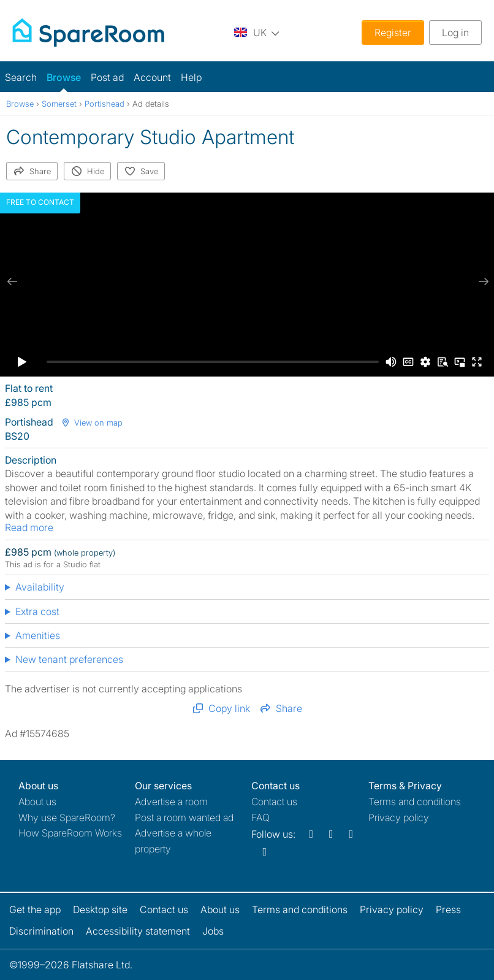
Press (448, 909)
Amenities (38, 635)
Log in (455, 33)
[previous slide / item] (12, 281)
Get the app (35, 909)
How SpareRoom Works (70, 833)
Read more (29, 527)
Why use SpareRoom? (67, 817)
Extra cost (37, 611)
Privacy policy (399, 817)
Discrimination (41, 931)
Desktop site (100, 909)
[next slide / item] (482, 281)
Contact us (274, 802)
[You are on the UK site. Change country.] (257, 32)
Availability (40, 587)
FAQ (260, 817)
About (37, 802)
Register (393, 33)
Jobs (213, 931)
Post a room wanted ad (184, 817)
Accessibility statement (138, 931)
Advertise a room (171, 802)
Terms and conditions (415, 802)
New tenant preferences (69, 659)
